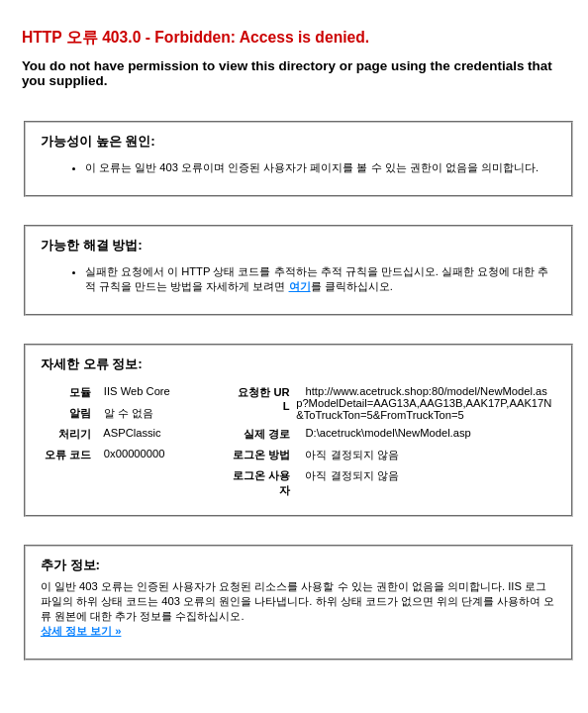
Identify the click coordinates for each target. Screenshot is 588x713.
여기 (300, 286)
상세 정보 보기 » (81, 631)
